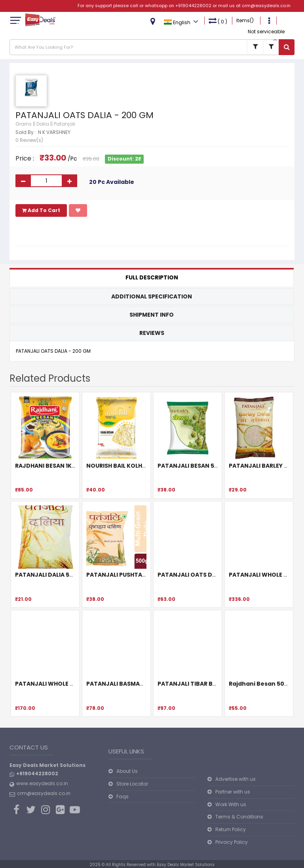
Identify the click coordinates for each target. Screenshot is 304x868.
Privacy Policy (232, 842)
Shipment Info (152, 315)
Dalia (43, 124)
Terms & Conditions (239, 817)
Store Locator (132, 784)
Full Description (152, 277)
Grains (24, 124)
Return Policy (231, 829)
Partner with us (233, 792)
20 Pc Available (112, 182)
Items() (245, 20)
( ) (218, 21)
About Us (127, 771)
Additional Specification (152, 296)
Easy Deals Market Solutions (186, 865)
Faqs (123, 796)
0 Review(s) (29, 140)
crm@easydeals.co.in (266, 6)
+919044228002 (193, 6)
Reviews (152, 333)
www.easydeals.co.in (42, 783)
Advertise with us (236, 779)
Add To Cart (41, 210)
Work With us (231, 804)
